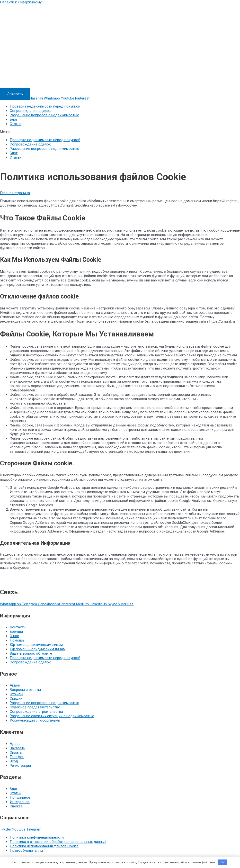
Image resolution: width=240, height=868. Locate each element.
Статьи (16, 124)
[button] (15, 94)
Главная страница (15, 193)
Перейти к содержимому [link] (21, 2)
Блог (14, 119)
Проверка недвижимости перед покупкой (45, 106)
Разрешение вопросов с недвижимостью (44, 115)
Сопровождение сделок (30, 111)
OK (223, 862)
